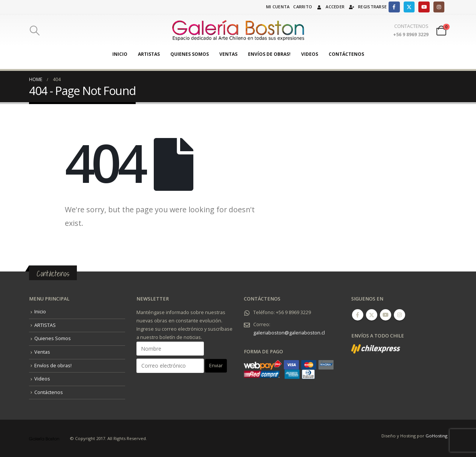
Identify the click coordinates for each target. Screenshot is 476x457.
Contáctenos (346, 54)
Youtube (386, 315)
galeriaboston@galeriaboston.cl (289, 333)
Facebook (358, 315)
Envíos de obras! (269, 54)
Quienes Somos (190, 54)
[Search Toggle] (35, 31)
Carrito (303, 7)
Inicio (120, 54)
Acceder (330, 7)
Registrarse (367, 7)
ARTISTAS (149, 54)
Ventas (228, 54)
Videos (310, 54)
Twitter (372, 315)
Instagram (399, 315)
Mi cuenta (278, 7)
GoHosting (436, 436)
